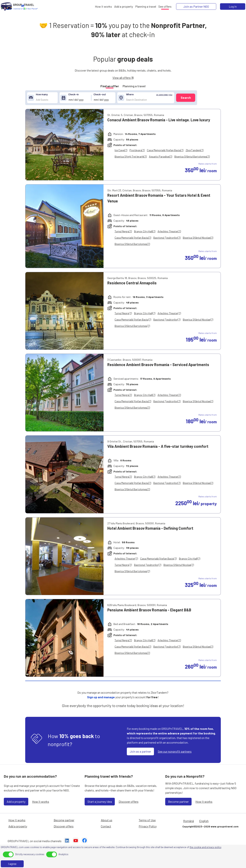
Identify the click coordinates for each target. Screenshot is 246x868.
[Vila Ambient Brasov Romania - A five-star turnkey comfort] (64, 474)
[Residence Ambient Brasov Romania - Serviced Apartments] (64, 393)
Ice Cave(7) (121, 150)
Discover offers (129, 802)
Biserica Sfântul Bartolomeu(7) (192, 156)
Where (130, 94)
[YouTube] (76, 841)
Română (189, 821)
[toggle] (8, 854)
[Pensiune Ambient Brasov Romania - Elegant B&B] (64, 638)
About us (107, 820)
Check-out (100, 94)
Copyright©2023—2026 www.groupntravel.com (210, 826)
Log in (233, 6)
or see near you (164, 94)
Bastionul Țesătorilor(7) (167, 238)
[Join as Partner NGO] (196, 7)
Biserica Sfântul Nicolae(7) (198, 238)
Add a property (16, 802)
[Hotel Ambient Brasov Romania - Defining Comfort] (64, 556)
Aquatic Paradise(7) (161, 156)
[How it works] (103, 7)
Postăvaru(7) (137, 150)
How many (42, 94)
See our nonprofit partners (175, 751)
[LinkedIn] (67, 841)
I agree (12, 864)
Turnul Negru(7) (123, 231)
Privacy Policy (148, 826)
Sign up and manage (101, 697)
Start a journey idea (100, 802)
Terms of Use (147, 820)
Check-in (74, 94)
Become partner (178, 802)
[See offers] (165, 7)
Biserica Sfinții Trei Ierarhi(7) (131, 156)
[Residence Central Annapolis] (64, 311)
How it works (41, 802)
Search (186, 97)
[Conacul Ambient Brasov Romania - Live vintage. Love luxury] (64, 145)
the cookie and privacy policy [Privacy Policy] (206, 847)
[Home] (6, 7)
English (204, 821)
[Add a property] (124, 7)
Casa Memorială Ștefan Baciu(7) (165, 150)
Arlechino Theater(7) (169, 231)
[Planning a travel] (146, 7)
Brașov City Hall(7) (145, 231)
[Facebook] (84, 841)
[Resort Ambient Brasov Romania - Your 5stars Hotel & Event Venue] (64, 226)
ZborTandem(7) (195, 150)
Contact (106, 826)
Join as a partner (140, 751)
